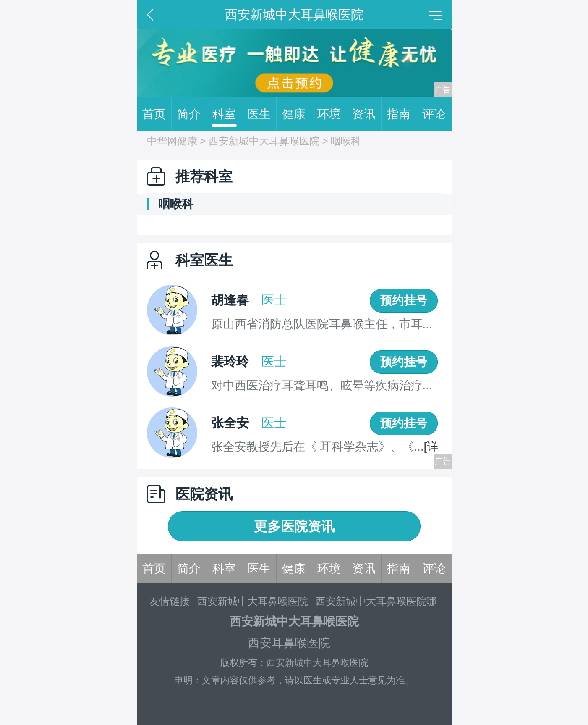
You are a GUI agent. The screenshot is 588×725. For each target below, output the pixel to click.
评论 (434, 114)
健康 (297, 114)
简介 (192, 114)
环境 (332, 114)
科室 (227, 114)
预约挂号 (404, 301)
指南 (402, 114)
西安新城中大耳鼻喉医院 (264, 141)
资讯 (367, 114)
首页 (157, 114)
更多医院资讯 (294, 526)
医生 (262, 114)
